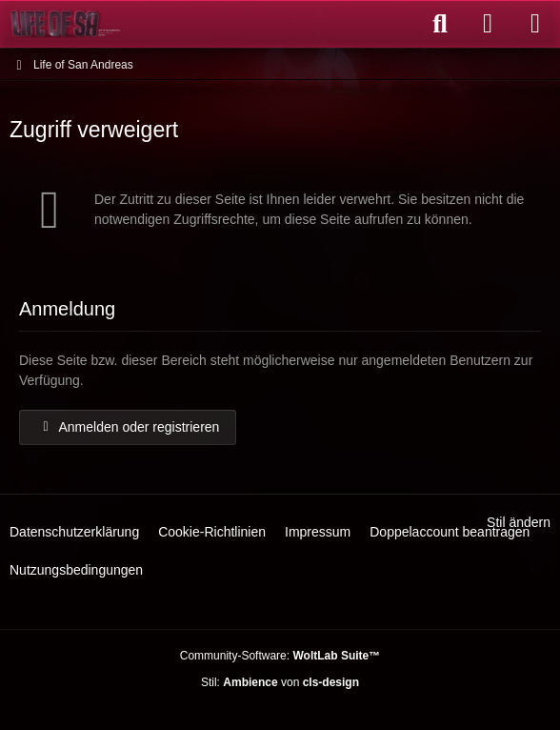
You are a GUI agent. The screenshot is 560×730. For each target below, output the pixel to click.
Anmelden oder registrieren (128, 427)
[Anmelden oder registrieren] (488, 24)
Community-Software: (280, 656)
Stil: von (280, 682)
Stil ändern (519, 522)
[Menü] (535, 24)
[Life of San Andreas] (66, 24)
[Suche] (440, 24)
